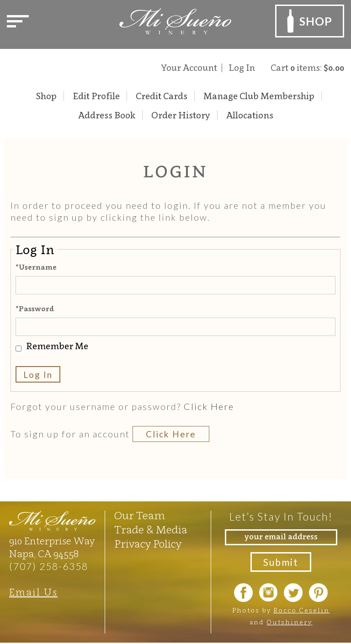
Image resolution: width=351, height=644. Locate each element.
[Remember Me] (19, 349)
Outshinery (289, 622)
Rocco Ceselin (301, 610)
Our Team (140, 516)
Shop (46, 96)
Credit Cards (162, 96)
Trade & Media (151, 530)
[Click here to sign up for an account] (171, 434)
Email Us (33, 592)
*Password (35, 309)
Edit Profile (96, 96)
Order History (181, 115)
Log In (242, 68)
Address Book (107, 115)
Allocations (250, 115)
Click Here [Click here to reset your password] (209, 406)
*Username (36, 267)
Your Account (189, 68)
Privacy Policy (148, 544)
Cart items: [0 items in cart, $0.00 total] (307, 68)
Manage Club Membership (259, 96)
